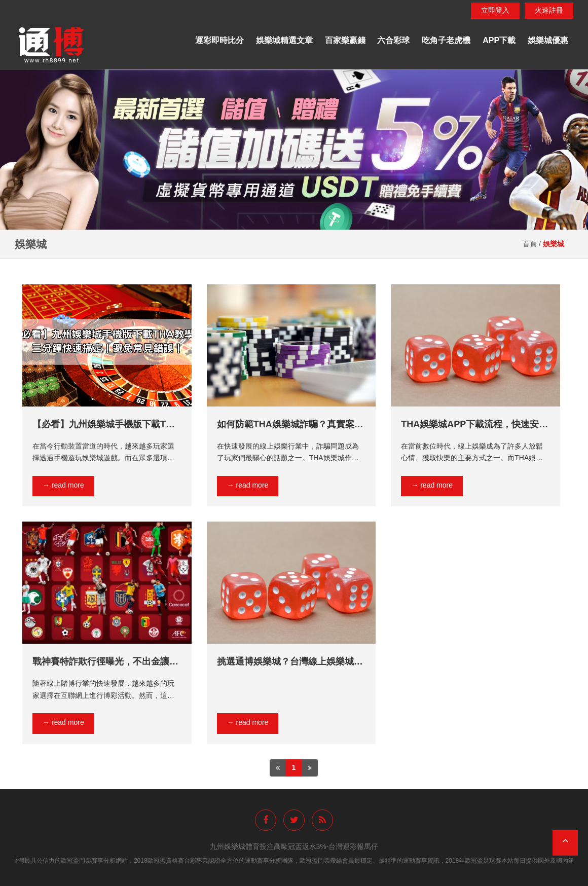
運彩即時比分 (219, 40)
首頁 (530, 244)
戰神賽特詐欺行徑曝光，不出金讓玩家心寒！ (105, 662)
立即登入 (495, 10)
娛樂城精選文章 (284, 40)
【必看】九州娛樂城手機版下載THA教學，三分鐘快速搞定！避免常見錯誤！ (106, 425)
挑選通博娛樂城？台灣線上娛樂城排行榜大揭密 (290, 662)
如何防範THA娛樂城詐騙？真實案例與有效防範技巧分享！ (290, 425)
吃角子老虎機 (446, 40)
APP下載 (499, 40)
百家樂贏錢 (345, 40)
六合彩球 (393, 40)
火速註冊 (549, 10)
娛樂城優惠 (548, 40)
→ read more (63, 485)
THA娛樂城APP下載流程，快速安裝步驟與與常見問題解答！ (474, 425)
